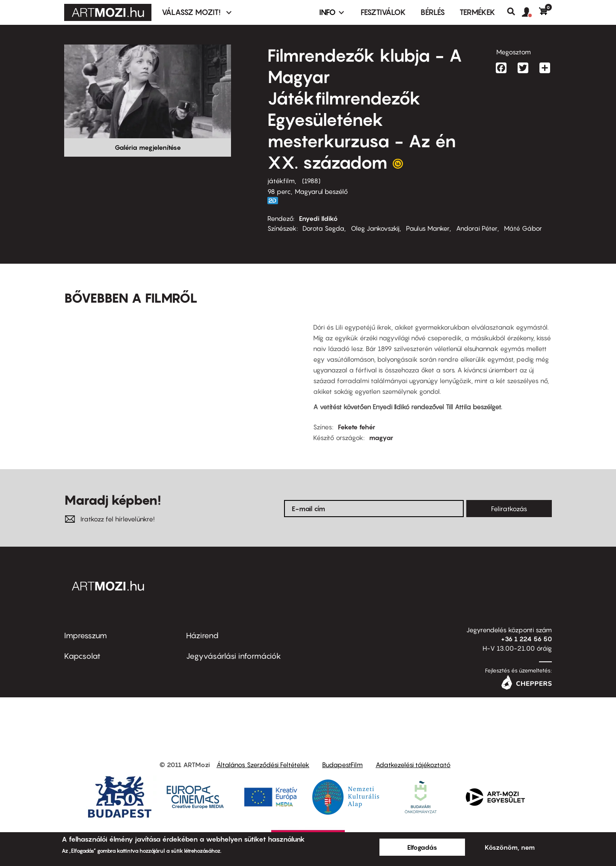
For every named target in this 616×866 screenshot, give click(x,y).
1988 (311, 181)
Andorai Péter (477, 228)
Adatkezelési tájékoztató (413, 765)
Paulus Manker (428, 228)
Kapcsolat (82, 656)
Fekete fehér (357, 427)
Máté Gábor (523, 228)
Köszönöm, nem (510, 847)
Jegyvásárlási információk (234, 656)
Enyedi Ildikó (318, 218)
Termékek (477, 12)
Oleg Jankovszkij (375, 228)
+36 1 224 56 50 (526, 639)
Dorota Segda (323, 228)
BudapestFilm (342, 765)
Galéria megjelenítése (148, 147)
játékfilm (281, 181)
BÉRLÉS (433, 12)
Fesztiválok (383, 12)
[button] (530, 12)
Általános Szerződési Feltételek (263, 765)
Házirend (202, 635)
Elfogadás (422, 847)
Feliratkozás (509, 509)
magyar (381, 437)
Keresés (514, 12)
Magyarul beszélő (321, 191)
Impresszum (86, 635)
